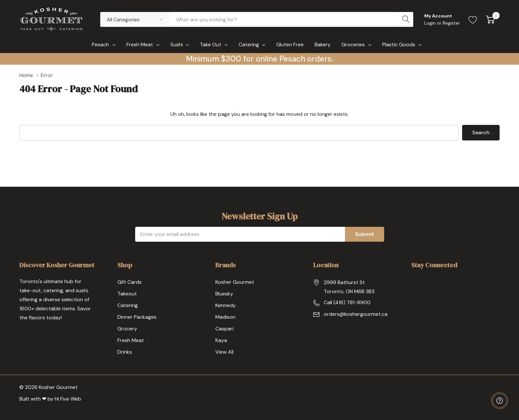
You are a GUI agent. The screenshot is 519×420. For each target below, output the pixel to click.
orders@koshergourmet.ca (356, 314)
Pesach (100, 44)
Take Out (211, 44)
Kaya (221, 340)
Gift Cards (130, 282)
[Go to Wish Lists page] (473, 19)
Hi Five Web (68, 399)
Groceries (353, 44)
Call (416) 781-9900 (347, 302)
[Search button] (406, 19)
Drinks (125, 352)
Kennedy (226, 305)
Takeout (127, 294)
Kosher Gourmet (235, 282)
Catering (249, 44)
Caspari (224, 329)
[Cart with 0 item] (490, 19)
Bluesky (224, 294)
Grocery (127, 329)
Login (431, 23)
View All (224, 352)
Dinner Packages (137, 317)
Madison (225, 317)
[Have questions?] (500, 401)
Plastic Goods (399, 44)
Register (451, 23)
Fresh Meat (140, 44)
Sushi (177, 44)
